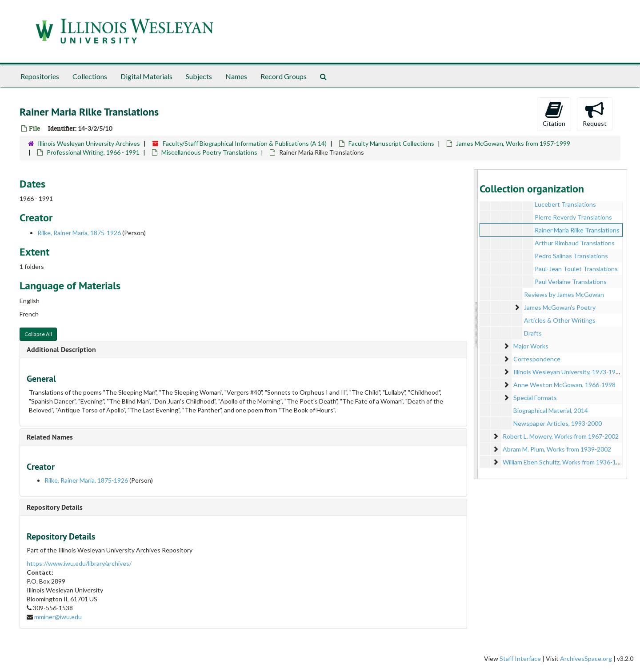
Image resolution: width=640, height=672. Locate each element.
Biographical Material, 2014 (551, 410)
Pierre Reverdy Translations (573, 217)
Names (236, 76)
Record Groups (284, 76)
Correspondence (537, 359)
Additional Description (61, 350)
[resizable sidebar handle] (476, 324)
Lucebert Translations (565, 204)
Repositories (40, 76)
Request (595, 114)
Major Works (531, 346)
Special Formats (535, 398)
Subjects (199, 76)
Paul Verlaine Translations (571, 282)
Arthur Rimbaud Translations (575, 243)
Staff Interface (520, 658)
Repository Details (55, 507)
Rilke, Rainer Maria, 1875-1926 (79, 233)
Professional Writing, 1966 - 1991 (93, 152)
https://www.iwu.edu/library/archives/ (79, 563)
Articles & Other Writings (560, 320)
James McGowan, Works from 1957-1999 (513, 143)
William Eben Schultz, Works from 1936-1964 (565, 462)
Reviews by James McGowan (564, 294)
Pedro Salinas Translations (571, 256)
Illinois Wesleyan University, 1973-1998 (568, 372)
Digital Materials (146, 76)
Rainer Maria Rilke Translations (577, 230)
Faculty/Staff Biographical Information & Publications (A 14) (245, 143)
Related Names (50, 437)
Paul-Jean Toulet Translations (576, 269)
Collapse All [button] (38, 334)
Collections (90, 76)
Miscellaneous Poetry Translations (209, 152)
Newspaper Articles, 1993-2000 (558, 423)
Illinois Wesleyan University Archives (89, 143)
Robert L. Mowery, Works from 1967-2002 (561, 436)
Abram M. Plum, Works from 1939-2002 (557, 449)
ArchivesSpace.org (586, 658)
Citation (554, 114)
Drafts (533, 333)
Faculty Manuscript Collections (391, 143)
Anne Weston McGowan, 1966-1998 (564, 385)
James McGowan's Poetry (560, 307)
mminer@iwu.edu (58, 617)
